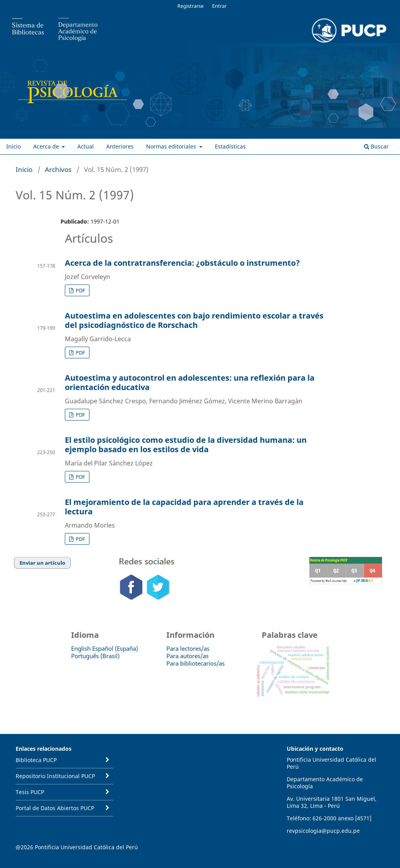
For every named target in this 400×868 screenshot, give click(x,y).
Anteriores (120, 146)
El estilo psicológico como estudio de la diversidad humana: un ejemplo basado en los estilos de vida (186, 445)
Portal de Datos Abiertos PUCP (55, 808)
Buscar (376, 146)
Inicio (13, 146)
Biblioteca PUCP (36, 760)
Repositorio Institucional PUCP (55, 776)
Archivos (58, 169)
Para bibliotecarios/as (196, 663)
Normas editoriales (172, 146)
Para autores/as (187, 656)
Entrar (219, 6)
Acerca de (47, 146)
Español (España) (115, 648)
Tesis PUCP (30, 792)
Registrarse (190, 6)
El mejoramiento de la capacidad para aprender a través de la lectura (184, 507)
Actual (86, 146)
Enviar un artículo (42, 563)
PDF (80, 290)
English (81, 648)
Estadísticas (230, 146)
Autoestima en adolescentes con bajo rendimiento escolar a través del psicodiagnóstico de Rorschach (194, 320)
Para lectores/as (188, 648)
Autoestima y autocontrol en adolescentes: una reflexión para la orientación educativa (190, 382)
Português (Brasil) (95, 656)
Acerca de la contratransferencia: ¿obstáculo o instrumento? (182, 263)
